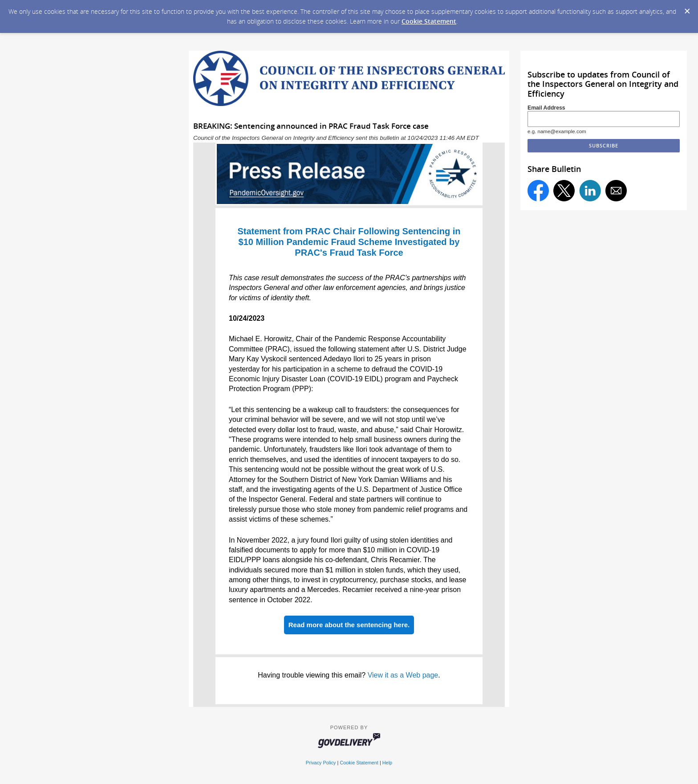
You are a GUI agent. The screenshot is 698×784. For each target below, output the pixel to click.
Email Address (546, 108)
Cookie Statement (429, 21)
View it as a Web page (403, 675)
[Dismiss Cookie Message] (687, 8)
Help (387, 763)
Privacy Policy (321, 763)
